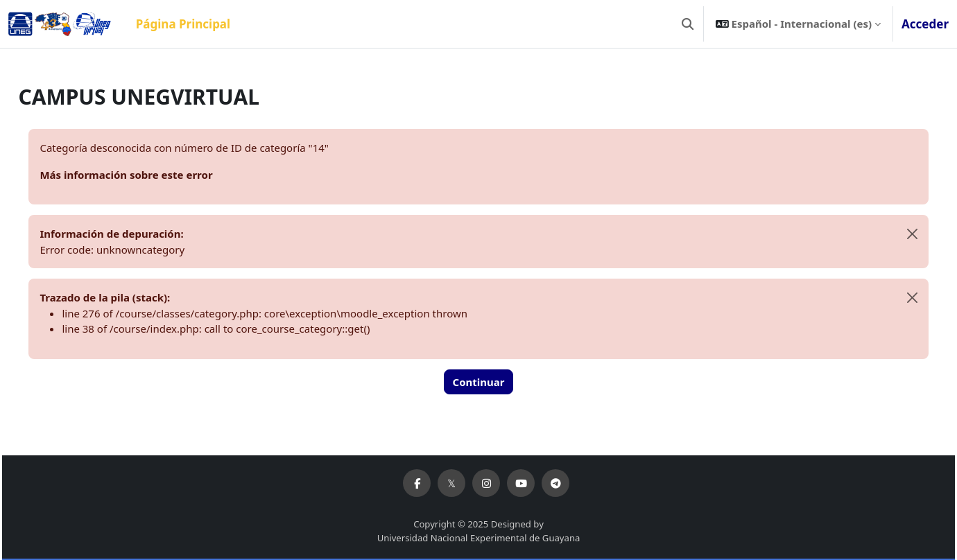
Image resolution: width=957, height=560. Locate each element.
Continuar (479, 382)
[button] (688, 24)
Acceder (925, 24)
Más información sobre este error (157, 175)
